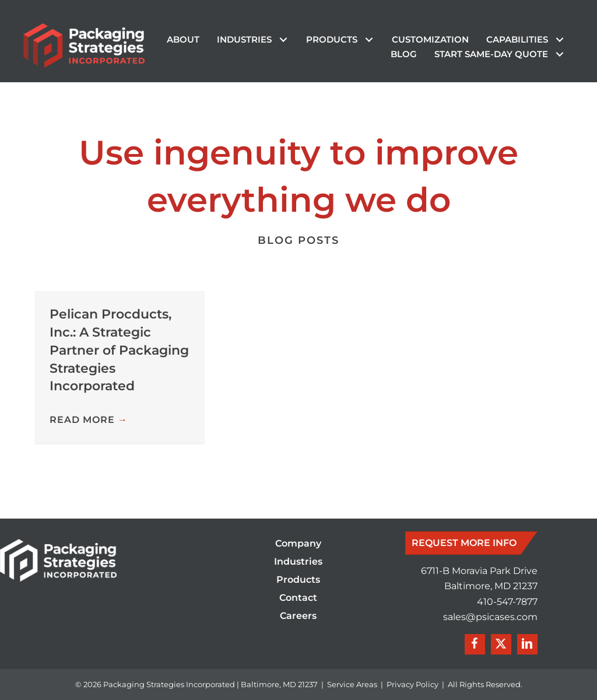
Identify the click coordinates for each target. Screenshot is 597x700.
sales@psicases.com (490, 617)
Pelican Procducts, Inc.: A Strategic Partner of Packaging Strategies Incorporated (119, 350)
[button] (283, 40)
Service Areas (352, 684)
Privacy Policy (412, 684)
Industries (298, 562)
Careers (298, 616)
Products (298, 580)
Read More (89, 420)
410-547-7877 (507, 602)
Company (298, 544)
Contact (298, 598)
